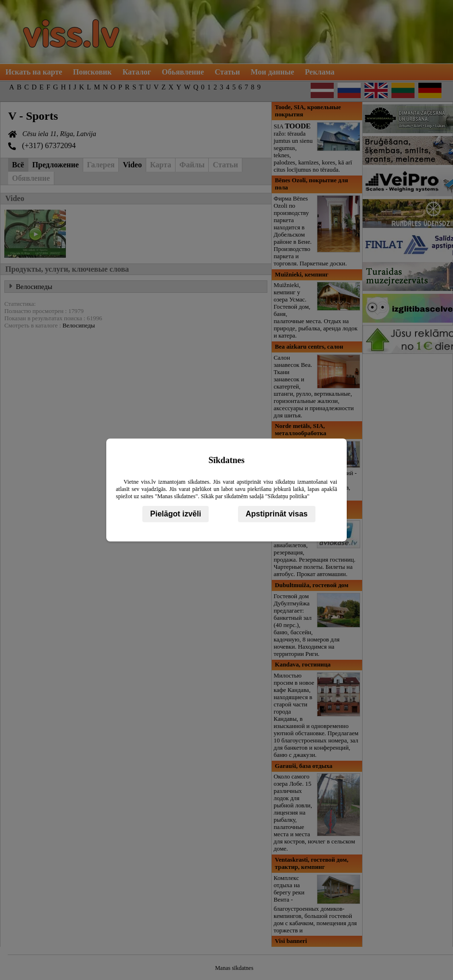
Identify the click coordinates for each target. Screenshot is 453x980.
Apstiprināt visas (277, 514)
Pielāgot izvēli (176, 514)
